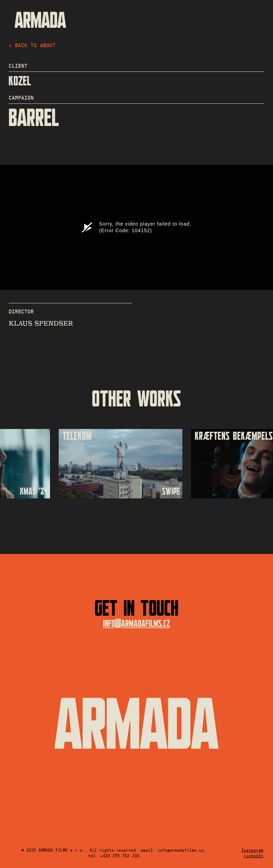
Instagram (252, 850)
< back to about (32, 45)
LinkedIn (254, 856)
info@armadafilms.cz (137, 624)
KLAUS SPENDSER (41, 323)
